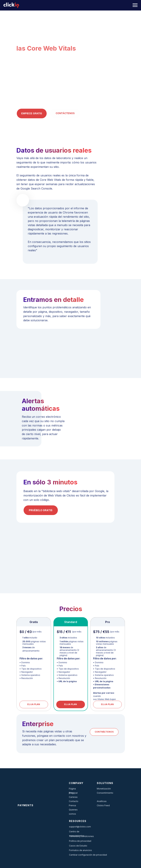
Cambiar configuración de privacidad (88, 855)
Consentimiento (105, 793)
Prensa (72, 805)
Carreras (73, 797)
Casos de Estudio (78, 846)
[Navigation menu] (135, 5)
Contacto (74, 801)
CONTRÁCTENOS (104, 732)
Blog (71, 793)
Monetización (104, 789)
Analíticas (102, 801)
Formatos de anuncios (80, 850)
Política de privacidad (80, 841)
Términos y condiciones (81, 836)
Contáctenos (65, 113)
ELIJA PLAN (70, 704)
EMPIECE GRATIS (32, 113)
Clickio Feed (103, 805)
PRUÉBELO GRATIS (41, 510)
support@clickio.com (80, 827)
